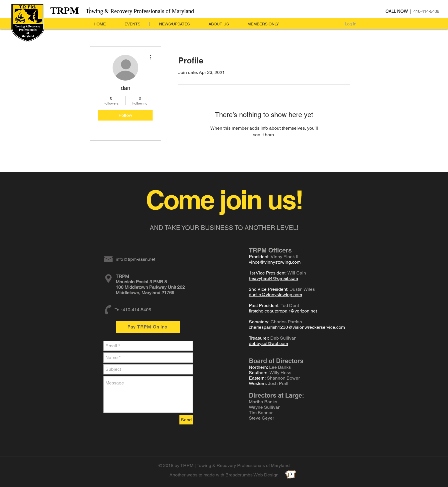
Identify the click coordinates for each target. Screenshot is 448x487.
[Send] (186, 420)
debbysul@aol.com (268, 343)
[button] (174, 24)
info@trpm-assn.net (135, 259)
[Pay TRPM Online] (148, 327)
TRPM (65, 10)
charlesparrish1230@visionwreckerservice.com (297, 327)
